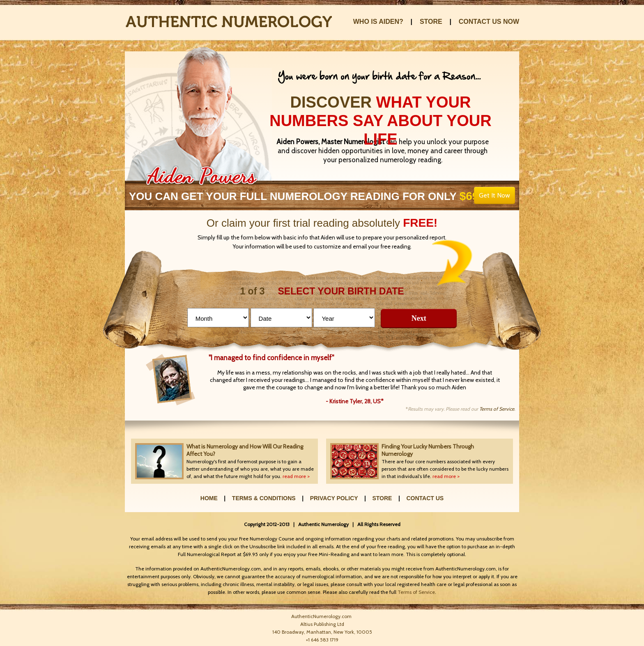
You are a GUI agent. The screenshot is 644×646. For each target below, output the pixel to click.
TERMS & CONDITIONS (264, 498)
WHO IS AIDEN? (378, 22)
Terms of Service (416, 592)
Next (419, 318)
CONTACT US (425, 498)
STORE (431, 22)
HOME (209, 498)
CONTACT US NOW (489, 22)
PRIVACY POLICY (334, 498)
